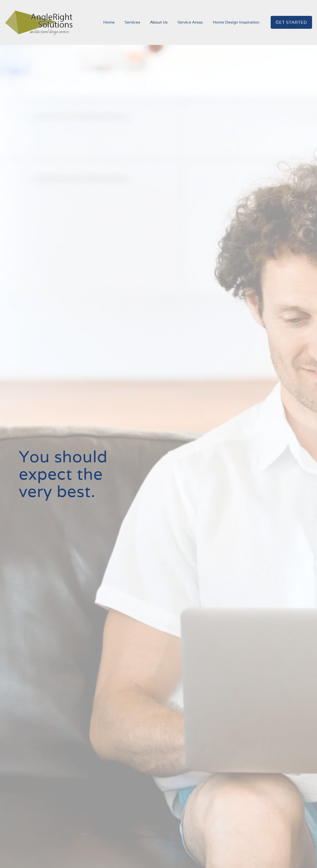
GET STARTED (291, 22)
